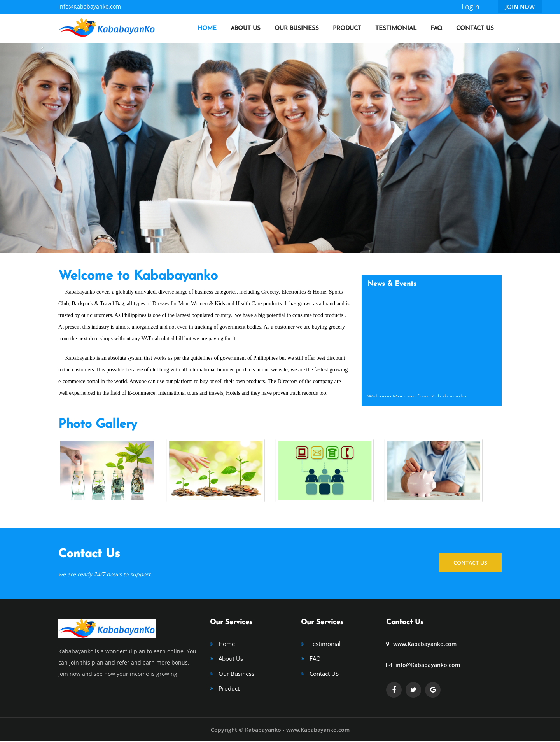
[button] (42, 148)
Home (207, 29)
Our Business (297, 29)
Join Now (520, 7)
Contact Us (475, 29)
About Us (246, 29)
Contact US (324, 674)
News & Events (392, 284)
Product (347, 29)
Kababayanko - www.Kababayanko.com (297, 731)
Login (471, 7)
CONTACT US (470, 561)
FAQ (436, 29)
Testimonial (396, 29)
